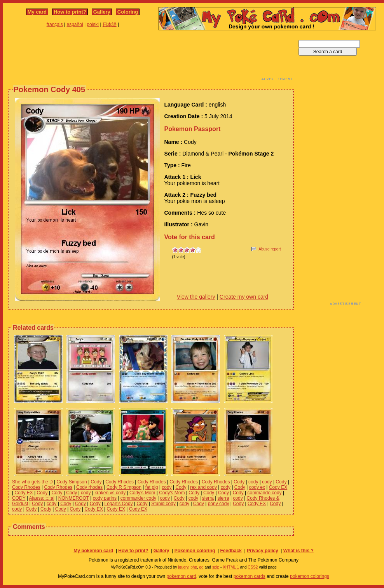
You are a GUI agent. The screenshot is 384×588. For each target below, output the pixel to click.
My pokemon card (93, 551)
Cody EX (278, 487)
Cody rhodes (89, 487)
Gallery (102, 12)
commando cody (265, 493)
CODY (19, 498)
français (55, 24)
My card (37, 12)
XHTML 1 (231, 567)
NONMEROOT (74, 498)
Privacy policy (263, 551)
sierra (208, 498)
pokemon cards (250, 576)
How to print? (70, 12)
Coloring (128, 12)
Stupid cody (163, 504)
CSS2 (253, 567)
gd (202, 567)
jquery (183, 567)
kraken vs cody (110, 493)
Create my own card (244, 297)
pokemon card (182, 576)
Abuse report (270, 249)
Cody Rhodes (120, 482)
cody (253, 482)
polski (93, 24)
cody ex (257, 487)
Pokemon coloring (195, 551)
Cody (96, 482)
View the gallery (196, 297)
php (194, 567)
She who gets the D (32, 482)
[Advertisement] (151, 58)
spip (216, 567)
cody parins (105, 498)
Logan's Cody (119, 504)
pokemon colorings (310, 576)
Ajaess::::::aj (42, 498)
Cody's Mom (142, 493)
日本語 (110, 24)
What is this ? (298, 551)
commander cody (138, 498)
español (75, 24)
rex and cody (203, 487)
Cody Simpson (72, 482)
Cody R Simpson (124, 487)
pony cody (219, 504)
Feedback (231, 551)
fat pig (152, 487)
